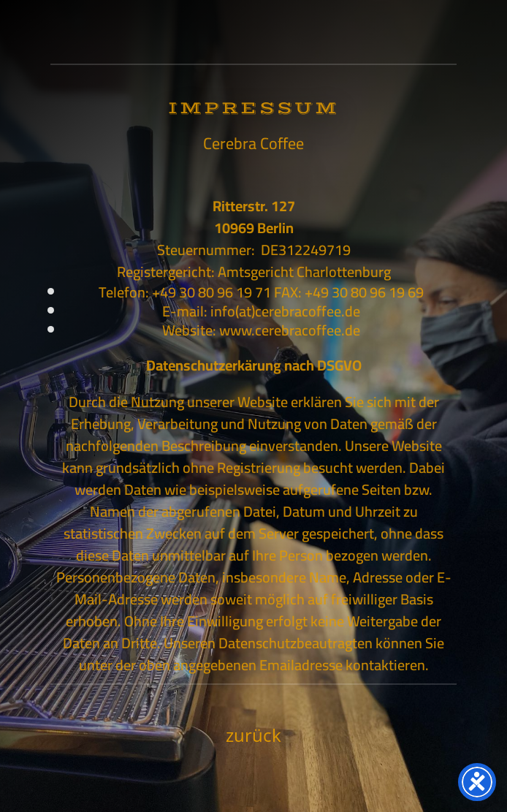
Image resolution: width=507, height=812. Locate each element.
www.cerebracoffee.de (290, 330)
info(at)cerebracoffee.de (285, 311)
